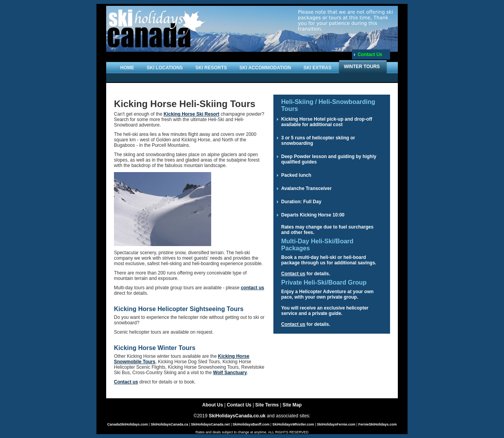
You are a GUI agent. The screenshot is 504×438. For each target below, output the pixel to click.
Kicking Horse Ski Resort (192, 114)
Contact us (126, 382)
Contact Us (370, 55)
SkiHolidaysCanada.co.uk (237, 416)
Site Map (292, 405)
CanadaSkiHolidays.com (128, 424)
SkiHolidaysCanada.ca (170, 424)
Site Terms (267, 405)
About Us (213, 405)
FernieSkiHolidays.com (377, 424)
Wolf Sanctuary (230, 373)
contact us (252, 288)
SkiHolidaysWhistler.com (293, 424)
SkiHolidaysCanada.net (210, 424)
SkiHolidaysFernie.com (336, 424)
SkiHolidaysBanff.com (251, 424)
